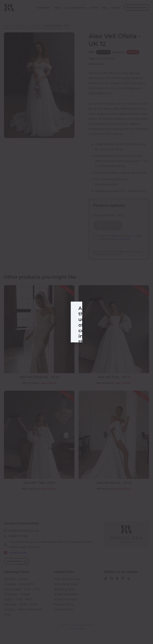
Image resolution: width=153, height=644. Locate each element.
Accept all (94, 352)
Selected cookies (64, 352)
